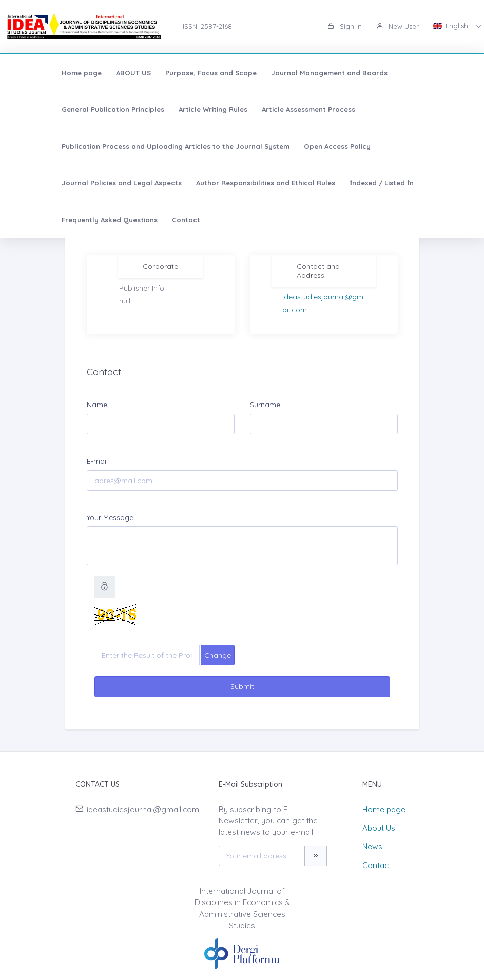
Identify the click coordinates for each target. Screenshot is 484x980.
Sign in (345, 26)
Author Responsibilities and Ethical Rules (305, 146)
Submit (242, 686)
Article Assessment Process (149, 109)
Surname (265, 405)
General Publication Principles (411, 73)
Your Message (110, 517)
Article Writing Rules (54, 109)
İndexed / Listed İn (421, 146)
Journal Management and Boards (287, 73)
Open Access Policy (53, 146)
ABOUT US (91, 73)
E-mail (97, 461)
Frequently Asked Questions (67, 183)
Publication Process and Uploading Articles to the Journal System (324, 109)
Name (97, 405)
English (452, 26)
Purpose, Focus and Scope (169, 73)
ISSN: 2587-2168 (207, 26)
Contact (144, 183)
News (372, 846)
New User (398, 26)
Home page (40, 73)
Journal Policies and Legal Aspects (161, 146)
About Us (379, 828)
